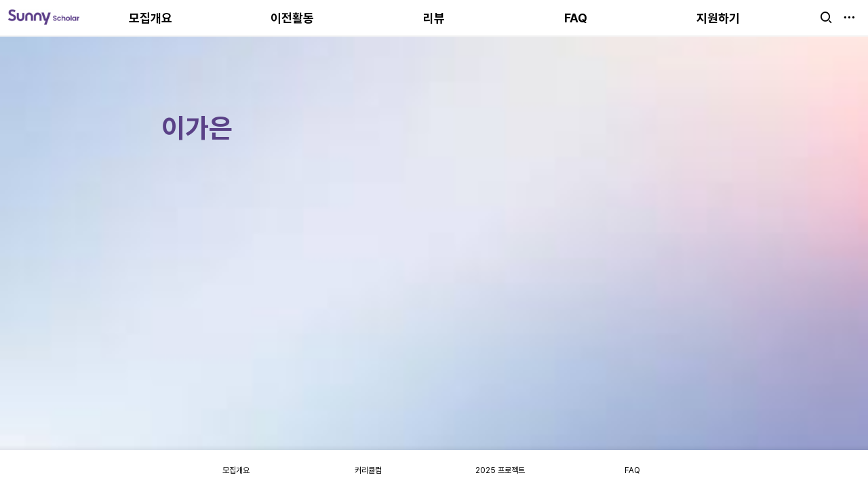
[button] (826, 18)
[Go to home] (44, 18)
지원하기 (718, 18)
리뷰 (434, 18)
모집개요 (151, 18)
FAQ (576, 18)
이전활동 (292, 18)
